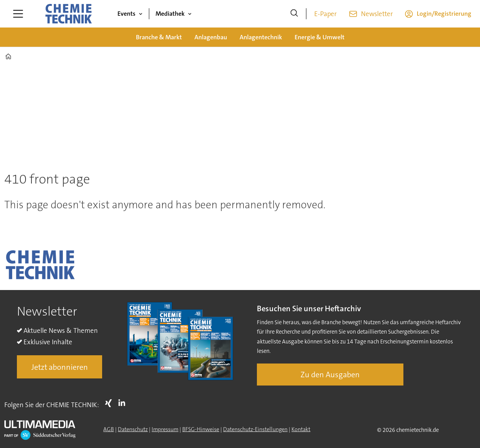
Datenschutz (133, 429)
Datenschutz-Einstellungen (255, 429)
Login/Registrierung (444, 14)
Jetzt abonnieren (60, 367)
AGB (109, 429)
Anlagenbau (211, 37)
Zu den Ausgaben (330, 375)
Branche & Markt (159, 37)
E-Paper (325, 14)
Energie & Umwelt (320, 37)
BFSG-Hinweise (201, 429)
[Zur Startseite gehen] (68, 14)
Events (126, 14)
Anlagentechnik (261, 37)
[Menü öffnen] (18, 14)
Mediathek (170, 14)
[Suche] (294, 14)
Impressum (165, 429)
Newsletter (377, 14)
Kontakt (301, 429)
